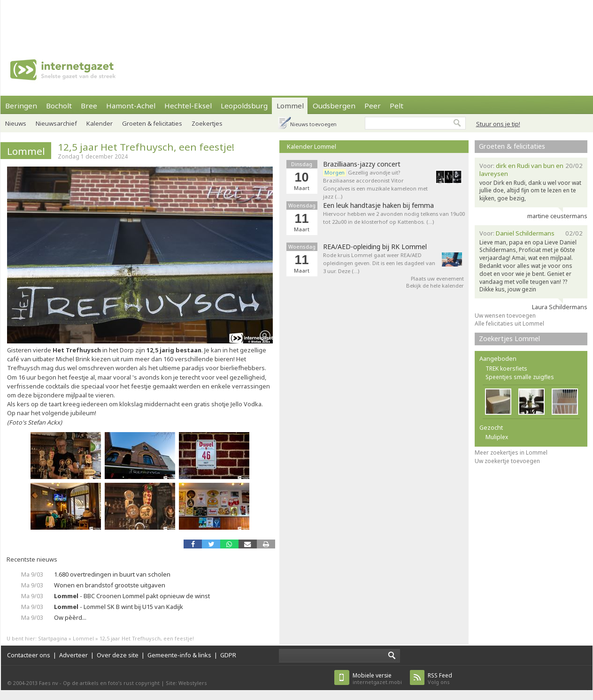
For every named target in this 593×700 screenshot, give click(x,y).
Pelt (397, 106)
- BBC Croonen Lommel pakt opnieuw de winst (132, 596)
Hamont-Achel (131, 106)
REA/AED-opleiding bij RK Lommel (375, 247)
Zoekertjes (207, 123)
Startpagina (53, 638)
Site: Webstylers (186, 683)
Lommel (290, 106)
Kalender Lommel (312, 146)
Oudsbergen (334, 106)
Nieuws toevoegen (313, 124)
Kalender (100, 123)
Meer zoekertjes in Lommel (511, 453)
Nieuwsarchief (56, 123)
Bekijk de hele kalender (435, 285)
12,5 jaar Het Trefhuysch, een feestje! (146, 147)
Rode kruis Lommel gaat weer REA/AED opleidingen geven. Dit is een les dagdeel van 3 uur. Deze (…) (379, 263)
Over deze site (118, 655)
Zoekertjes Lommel (509, 339)
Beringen (21, 106)
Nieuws (16, 123)
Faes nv (49, 683)
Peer (373, 106)
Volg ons (440, 679)
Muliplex (497, 437)
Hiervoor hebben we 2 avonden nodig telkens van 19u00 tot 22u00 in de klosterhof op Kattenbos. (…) (394, 218)
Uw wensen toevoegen (505, 316)
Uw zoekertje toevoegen (507, 461)
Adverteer (73, 655)
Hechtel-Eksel (188, 106)
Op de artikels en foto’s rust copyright (111, 683)
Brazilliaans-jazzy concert (362, 164)
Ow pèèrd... (70, 617)
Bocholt (59, 106)
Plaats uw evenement (437, 278)
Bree (89, 106)
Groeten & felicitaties (152, 123)
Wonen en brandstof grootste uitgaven (110, 585)
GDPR (228, 655)
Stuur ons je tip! (498, 124)
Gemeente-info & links (179, 655)
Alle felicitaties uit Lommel (509, 323)
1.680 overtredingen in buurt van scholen (112, 574)
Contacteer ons (29, 655)
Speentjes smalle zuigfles (520, 377)
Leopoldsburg (244, 106)
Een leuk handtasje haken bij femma (378, 205)
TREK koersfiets (506, 369)
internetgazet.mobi (377, 679)
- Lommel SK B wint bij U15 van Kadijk (119, 607)
